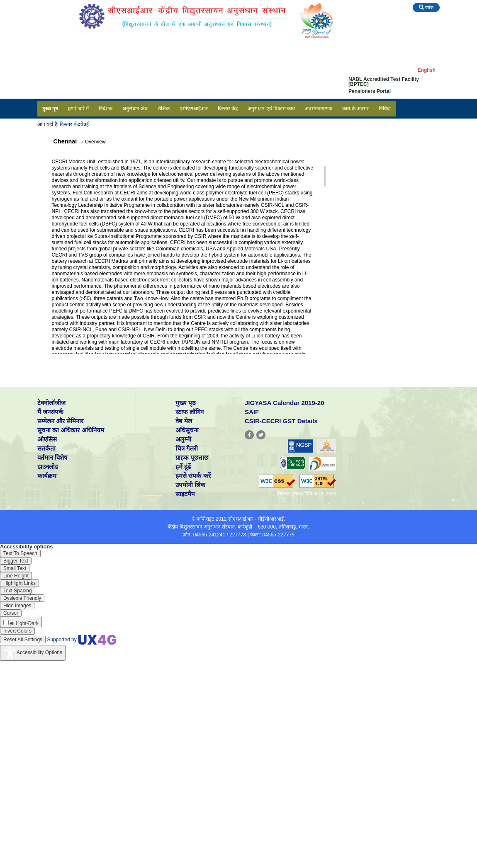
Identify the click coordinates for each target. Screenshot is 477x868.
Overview (354, 157)
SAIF (252, 412)
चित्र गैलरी (187, 448)
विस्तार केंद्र (228, 109)
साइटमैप (185, 494)
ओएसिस (47, 439)
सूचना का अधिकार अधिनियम (71, 430)
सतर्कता (46, 448)
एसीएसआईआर (194, 109)
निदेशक (106, 109)
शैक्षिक (164, 109)
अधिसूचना (187, 430)
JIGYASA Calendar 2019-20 (285, 403)
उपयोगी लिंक (190, 485)
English (427, 70)
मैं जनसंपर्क (50, 412)
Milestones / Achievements (375, 191)
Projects (353, 179)
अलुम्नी (183, 439)
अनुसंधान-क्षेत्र (135, 109)
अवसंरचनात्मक (319, 109)
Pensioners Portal (370, 91)
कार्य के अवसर (355, 109)
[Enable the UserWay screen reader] (20, 553)
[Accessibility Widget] (33, 653)
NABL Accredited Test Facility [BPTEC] (384, 82)
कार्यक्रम (47, 476)
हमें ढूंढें (183, 467)
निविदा (385, 109)
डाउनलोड (48, 467)
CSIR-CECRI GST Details (281, 421)
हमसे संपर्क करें (193, 476)
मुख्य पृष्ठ (50, 109)
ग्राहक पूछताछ (192, 457)
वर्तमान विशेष (52, 457)
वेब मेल (184, 421)
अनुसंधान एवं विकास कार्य (271, 109)
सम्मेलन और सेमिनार (60, 421)
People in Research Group (375, 168)
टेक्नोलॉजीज (51, 403)
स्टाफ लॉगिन (190, 412)
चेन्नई (84, 124)
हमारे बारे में (78, 109)
